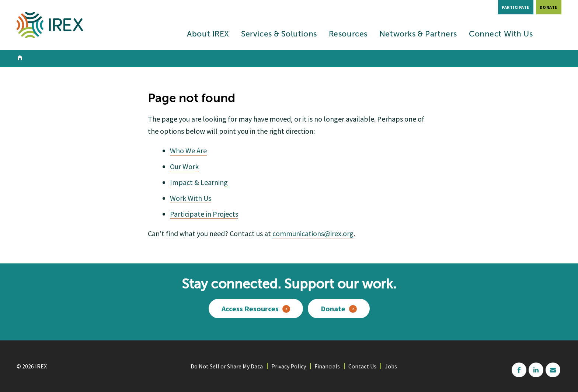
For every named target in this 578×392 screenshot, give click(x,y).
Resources (348, 34)
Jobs (391, 366)
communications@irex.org (313, 233)
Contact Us (362, 366)
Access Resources (250, 309)
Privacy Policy (289, 366)
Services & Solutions (279, 34)
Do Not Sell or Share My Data (227, 366)
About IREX (208, 34)
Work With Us (191, 198)
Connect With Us (501, 34)
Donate (549, 7)
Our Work (184, 166)
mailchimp (553, 370)
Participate (516, 7)
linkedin (536, 370)
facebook (519, 370)
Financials (327, 366)
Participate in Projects (204, 214)
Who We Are (188, 150)
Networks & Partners (418, 34)
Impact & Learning (199, 182)
